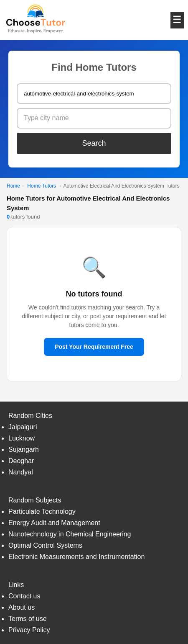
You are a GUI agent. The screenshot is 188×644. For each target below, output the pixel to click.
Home (13, 186)
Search (94, 143)
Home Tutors (42, 186)
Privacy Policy (29, 630)
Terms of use (28, 619)
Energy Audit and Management (54, 523)
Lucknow (22, 438)
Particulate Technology (42, 511)
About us (22, 607)
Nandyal (21, 472)
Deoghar (21, 461)
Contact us (24, 596)
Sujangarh (24, 450)
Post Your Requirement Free (94, 347)
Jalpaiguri (23, 427)
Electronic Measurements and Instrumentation (76, 557)
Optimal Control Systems (45, 545)
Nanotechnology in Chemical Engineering (70, 534)
